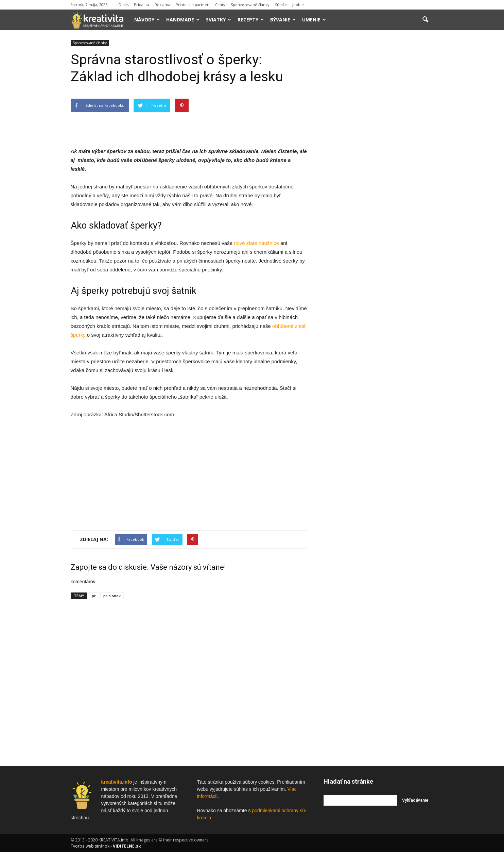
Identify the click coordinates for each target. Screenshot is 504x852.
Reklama (162, 5)
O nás (123, 5)
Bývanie (283, 20)
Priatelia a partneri (193, 5)
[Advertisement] (189, 130)
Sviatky (219, 20)
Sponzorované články (250, 5)
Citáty (220, 5)
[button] (425, 20)
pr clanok (112, 596)
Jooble (298, 5)
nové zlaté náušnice (256, 243)
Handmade (183, 20)
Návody (147, 20)
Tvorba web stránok (90, 846)
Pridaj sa (142, 5)
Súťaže (281, 5)
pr (94, 596)
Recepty (251, 20)
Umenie (314, 20)
